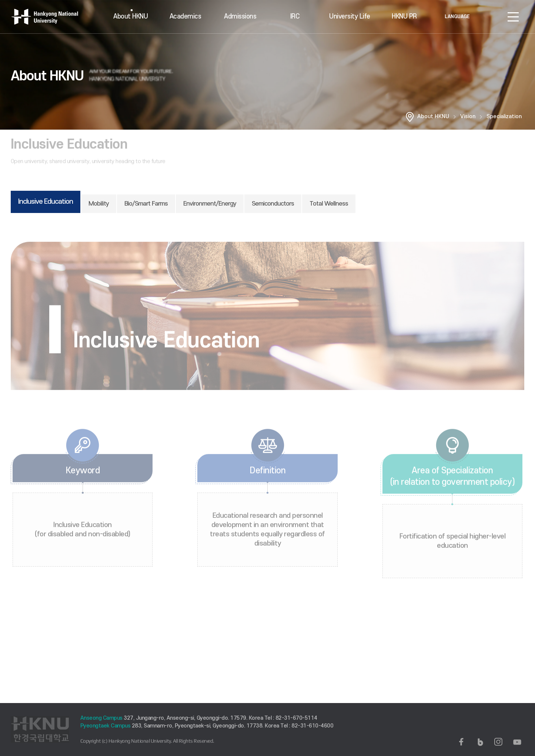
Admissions (240, 16)
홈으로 (410, 117)
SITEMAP (513, 17)
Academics (185, 16)
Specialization (504, 116)
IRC (295, 16)
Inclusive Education (46, 202)
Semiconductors (273, 204)
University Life (350, 16)
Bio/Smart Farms (146, 204)
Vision (468, 116)
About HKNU (131, 16)
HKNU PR (404, 16)
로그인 (491, 17)
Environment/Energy (210, 204)
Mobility (99, 204)
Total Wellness (329, 204)
